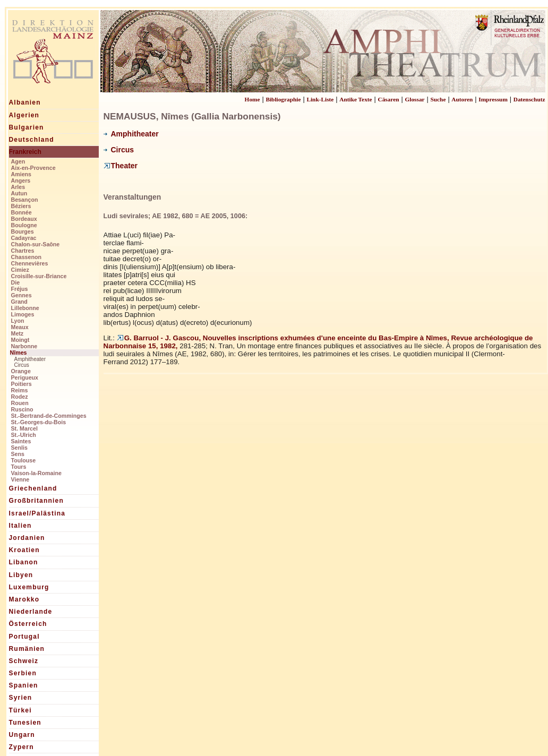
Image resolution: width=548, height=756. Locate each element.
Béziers (21, 206)
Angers (21, 181)
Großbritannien (36, 501)
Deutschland (32, 140)
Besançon (25, 200)
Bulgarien (27, 127)
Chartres (23, 251)
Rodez (20, 397)
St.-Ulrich (24, 435)
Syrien (21, 698)
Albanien (25, 102)
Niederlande (31, 612)
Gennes (22, 295)
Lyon (18, 321)
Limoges (23, 314)
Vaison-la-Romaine (36, 473)
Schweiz (24, 661)
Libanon (24, 562)
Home (252, 99)
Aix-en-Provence (33, 168)
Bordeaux (24, 219)
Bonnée (22, 212)
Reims (20, 390)
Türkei (20, 710)
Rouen (20, 403)
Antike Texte (356, 99)
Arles (18, 187)
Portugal (24, 637)
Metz (18, 333)
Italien (20, 526)
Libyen (21, 575)
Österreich (28, 624)
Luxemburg (29, 587)
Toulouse (24, 460)
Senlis (19, 448)
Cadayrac (24, 238)
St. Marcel (24, 428)
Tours (19, 467)
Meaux (20, 327)
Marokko (24, 599)
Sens (18, 454)
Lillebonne (25, 308)
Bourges (23, 231)
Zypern (22, 747)
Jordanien (27, 538)
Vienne (20, 479)
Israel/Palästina (37, 513)
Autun (19, 193)
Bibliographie (283, 99)
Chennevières (30, 263)
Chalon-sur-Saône (36, 244)
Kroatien (24, 550)
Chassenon (26, 257)
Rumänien (27, 649)
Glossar (414, 99)
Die (16, 282)
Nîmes (19, 353)
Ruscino (22, 409)
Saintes (21, 441)
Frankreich (25, 152)
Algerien (24, 115)
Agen (18, 161)
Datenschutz (529, 99)
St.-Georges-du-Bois (39, 422)
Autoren (462, 99)
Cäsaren (389, 99)
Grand (19, 302)
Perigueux (25, 377)
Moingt (20, 340)
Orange (21, 371)
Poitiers (22, 384)
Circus (22, 365)
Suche (438, 99)
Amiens (22, 174)
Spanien (24, 685)
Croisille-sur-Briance (39, 276)
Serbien (23, 673)
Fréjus (20, 289)
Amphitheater (30, 359)
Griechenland (33, 488)
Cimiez (20, 270)
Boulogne (24, 225)
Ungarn (22, 735)
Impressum (493, 99)
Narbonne (24, 346)
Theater (121, 166)
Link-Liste (320, 99)
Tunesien (25, 723)
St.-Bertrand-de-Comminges (49, 416)
